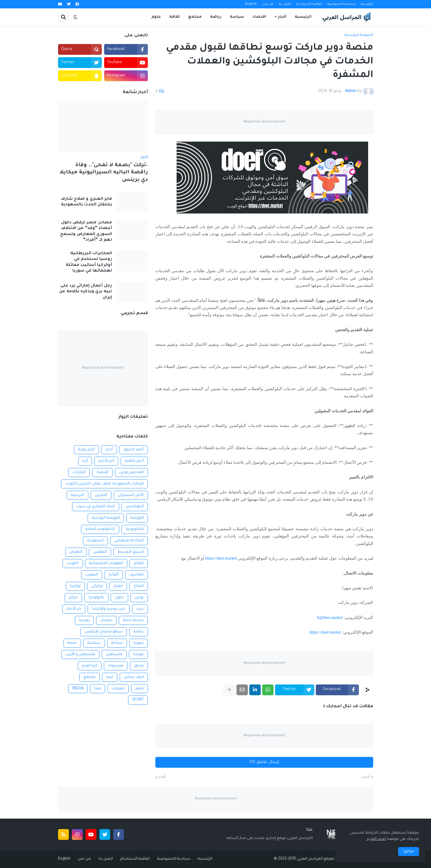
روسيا (84, 620)
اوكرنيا (75, 586)
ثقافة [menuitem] (175, 17)
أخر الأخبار (106, 461)
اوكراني (97, 586)
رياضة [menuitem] (216, 17)
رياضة (139, 632)
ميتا (98, 689)
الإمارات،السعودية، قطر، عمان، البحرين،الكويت (104, 484)
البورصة (137, 518)
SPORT (138, 700)
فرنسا (138, 655)
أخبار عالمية (134, 461)
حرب (140, 609)
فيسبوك (116, 666)
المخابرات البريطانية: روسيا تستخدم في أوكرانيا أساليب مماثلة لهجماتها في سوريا (89, 262)
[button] (75, 17)
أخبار (109, 450)
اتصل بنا (285, 4)
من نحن (268, 4)
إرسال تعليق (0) (264, 762)
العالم (139, 563)
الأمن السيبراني (131, 495)
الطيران (76, 552)
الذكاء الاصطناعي (129, 541)
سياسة (94, 643)
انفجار (118, 586)
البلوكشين (135, 507)
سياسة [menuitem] (237, 17)
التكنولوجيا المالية (100, 529)
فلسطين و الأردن (80, 655)
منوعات (118, 689)
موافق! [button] (409, 852)
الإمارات (79, 472)
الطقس (100, 552)
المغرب (92, 575)
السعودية (95, 541)
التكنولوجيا (135, 529)
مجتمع (89, 677)
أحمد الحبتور (134, 450)
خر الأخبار (74, 609)
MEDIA (78, 689)
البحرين (101, 495)
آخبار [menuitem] (282, 17)
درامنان (106, 620)
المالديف (136, 575)
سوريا (139, 643)
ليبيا (110, 677)
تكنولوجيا (96, 598)
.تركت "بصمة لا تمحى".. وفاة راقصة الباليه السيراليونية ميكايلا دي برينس (104, 173)
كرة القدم (90, 666)
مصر (139, 689)
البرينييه (78, 495)
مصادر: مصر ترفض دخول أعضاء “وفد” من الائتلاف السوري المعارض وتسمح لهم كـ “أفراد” (86, 231)
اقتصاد (102, 472)
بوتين (139, 598)
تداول (119, 598)
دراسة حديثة (133, 620)
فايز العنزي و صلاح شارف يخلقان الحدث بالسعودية (86, 202)
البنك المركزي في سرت (96, 507)
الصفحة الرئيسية (359, 35)
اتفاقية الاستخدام (309, 4)
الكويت (73, 563)
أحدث (366, 777)
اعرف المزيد (376, 839)
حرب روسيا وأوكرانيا (109, 609)
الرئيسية (367, 4)
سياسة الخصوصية (342, 4)
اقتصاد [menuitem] (259, 17)
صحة (72, 643)
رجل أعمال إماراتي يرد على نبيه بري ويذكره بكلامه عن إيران (86, 292)
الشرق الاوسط (131, 552)
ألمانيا (114, 575)
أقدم (162, 777)
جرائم (73, 598)
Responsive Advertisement (264, 122)
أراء (85, 461)
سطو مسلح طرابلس (104, 632)
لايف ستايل (134, 677)
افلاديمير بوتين (131, 472)
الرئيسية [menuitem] (303, 17)
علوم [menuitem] (156, 17)
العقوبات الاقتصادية (106, 563)
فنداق (139, 666)
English (251, 4)
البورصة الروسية (106, 518)
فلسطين (114, 655)
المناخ (139, 586)
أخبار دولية (86, 450)
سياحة (117, 643)
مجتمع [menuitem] (195, 17)
